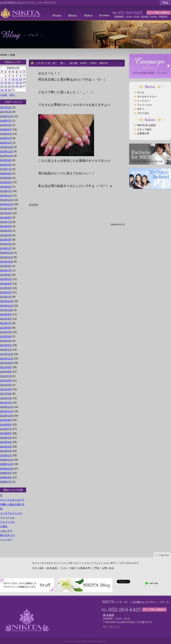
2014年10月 (7, 209)
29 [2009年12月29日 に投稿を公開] (6, 90)
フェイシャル (7, 517)
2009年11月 (7, 464)
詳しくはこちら (111, 627)
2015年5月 (6, 178)
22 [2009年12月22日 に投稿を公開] (6, 86)
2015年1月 (6, 195)
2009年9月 (6, 473)
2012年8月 (6, 319)
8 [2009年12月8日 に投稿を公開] (6, 79)
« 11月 (4, 95)
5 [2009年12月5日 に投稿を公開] (21, 75)
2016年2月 (6, 138)
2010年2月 (6, 451)
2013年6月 (6, 275)
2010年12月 (7, 407)
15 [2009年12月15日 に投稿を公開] (6, 83)
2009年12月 (7, 460)
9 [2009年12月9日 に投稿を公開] (9, 79)
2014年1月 (6, 248)
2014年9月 (6, 213)
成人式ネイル (7, 535)
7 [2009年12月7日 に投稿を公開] (2, 79)
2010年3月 (6, 447)
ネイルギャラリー (147, 97)
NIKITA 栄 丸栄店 (146, 125)
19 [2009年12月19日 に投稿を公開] (21, 83)
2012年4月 (6, 336)
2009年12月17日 (118, 225)
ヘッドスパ (6, 539)
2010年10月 (7, 416)
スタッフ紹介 (144, 129)
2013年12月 (7, 253)
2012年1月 (6, 350)
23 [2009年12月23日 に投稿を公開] (9, 86)
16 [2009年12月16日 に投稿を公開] (9, 83)
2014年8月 (6, 218)
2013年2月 (6, 292)
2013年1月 (6, 297)
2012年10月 (7, 310)
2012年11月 (7, 306)
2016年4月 (6, 129)
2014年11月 (7, 204)
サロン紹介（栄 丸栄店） (46, 568)
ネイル (141, 92)
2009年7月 (6, 482)
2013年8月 (6, 266)
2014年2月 (6, 244)
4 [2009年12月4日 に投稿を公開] (17, 75)
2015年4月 (6, 182)
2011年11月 (7, 358)
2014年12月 (7, 200)
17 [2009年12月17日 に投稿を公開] (13, 83)
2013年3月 (6, 288)
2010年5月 (6, 438)
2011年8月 (6, 372)
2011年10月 (7, 363)
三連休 (4, 526)
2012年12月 (7, 301)
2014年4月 (6, 235)
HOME (4, 55)
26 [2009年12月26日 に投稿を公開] (21, 86)
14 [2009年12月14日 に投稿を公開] (2, 83)
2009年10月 (7, 469)
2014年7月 (6, 222)
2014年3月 (6, 240)
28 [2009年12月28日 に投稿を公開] (2, 90)
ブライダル (143, 113)
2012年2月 (6, 345)
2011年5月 (6, 385)
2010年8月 (6, 425)
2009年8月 (6, 477)
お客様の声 (143, 133)
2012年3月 (6, 341)
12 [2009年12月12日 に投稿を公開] (21, 79)
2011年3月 (6, 394)
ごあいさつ (6, 531)
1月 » (12, 95)
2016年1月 (6, 143)
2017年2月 (6, 107)
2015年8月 (6, 165)
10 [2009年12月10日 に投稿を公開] (13, 79)
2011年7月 (6, 376)
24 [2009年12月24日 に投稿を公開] (13, 86)
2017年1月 (6, 112)
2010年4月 (6, 442)
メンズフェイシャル (11, 513)
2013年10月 (7, 262)
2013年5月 (6, 279)
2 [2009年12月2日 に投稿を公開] (9, 75)
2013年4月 (6, 284)
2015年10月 (7, 156)
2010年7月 (6, 429)
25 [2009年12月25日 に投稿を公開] (17, 86)
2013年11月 (7, 257)
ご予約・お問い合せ (103, 568)
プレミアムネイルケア (12, 500)
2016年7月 (6, 121)
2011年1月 (6, 403)
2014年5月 (6, 231)
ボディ (141, 109)
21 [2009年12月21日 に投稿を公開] (2, 86)
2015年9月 (6, 160)
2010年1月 (6, 455)
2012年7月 (6, 323)
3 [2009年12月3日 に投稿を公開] (13, 75)
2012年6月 (6, 328)
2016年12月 (7, 116)
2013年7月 (6, 270)
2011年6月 (6, 380)
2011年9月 (6, 367)
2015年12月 (7, 147)
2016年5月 (6, 125)
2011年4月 (6, 389)
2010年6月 (6, 433)
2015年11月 (7, 151)
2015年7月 (6, 169)
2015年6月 (6, 173)
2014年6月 (6, 226)
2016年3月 (6, 134)
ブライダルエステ (129, 563)
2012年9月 (6, 314)
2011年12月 (7, 354)
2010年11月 (7, 411)
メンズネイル (70, 563)
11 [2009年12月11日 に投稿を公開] (17, 79)
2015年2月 (6, 191)
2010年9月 (6, 420)
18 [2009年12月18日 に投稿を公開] (17, 83)
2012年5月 (6, 332)
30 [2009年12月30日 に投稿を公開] (9, 90)
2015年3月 (6, 187)
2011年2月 (6, 398)
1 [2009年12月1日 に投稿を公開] (6, 75)
